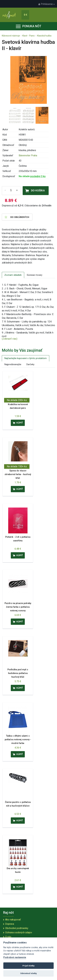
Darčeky (30, 364)
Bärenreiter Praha (28, 155)
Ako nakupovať (13, 920)
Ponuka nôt (29, 26)
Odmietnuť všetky (28, 973)
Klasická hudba (44, 36)
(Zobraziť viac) (10, 339)
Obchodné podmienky (17, 928)
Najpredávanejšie (13, 364)
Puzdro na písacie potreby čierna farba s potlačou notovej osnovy (18, 607)
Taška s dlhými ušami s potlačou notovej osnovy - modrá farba (18, 740)
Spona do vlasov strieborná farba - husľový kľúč (18, 474)
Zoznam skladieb (13, 275)
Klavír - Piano (28, 36)
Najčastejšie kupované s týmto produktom (26, 358)
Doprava (10, 924)
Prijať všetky (28, 966)
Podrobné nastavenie (15, 957)
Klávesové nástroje (11, 36)
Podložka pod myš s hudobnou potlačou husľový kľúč (18, 673)
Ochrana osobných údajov (19, 932)
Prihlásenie (47, 4)
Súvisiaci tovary (35, 275)
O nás (8, 937)
